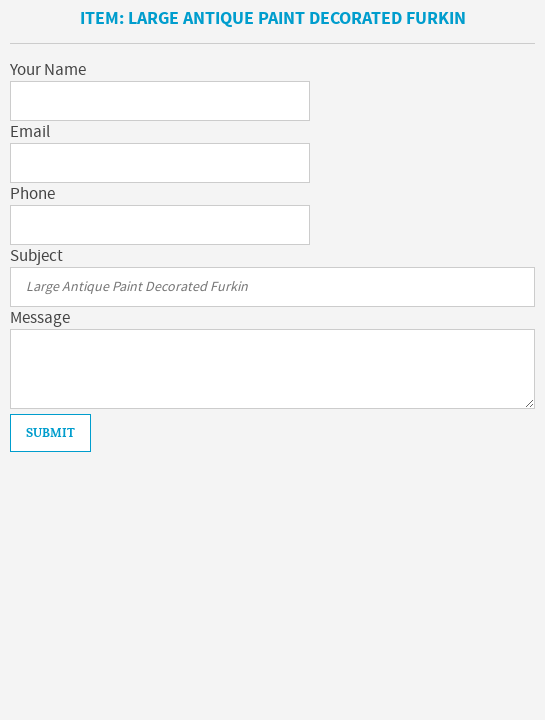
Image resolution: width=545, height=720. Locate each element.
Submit (50, 433)
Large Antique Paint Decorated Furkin (297, 18)
